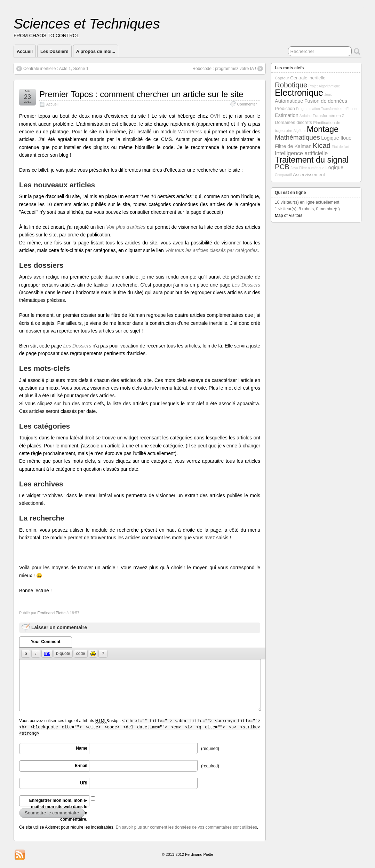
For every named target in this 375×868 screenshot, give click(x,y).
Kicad (322, 145)
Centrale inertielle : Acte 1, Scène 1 (56, 69)
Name (82, 748)
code (81, 654)
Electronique (299, 93)
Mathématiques (297, 137)
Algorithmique (329, 86)
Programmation (308, 109)
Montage (323, 129)
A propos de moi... (96, 51)
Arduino (305, 116)
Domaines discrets (293, 122)
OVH (215, 116)
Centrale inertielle (308, 78)
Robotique (291, 85)
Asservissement (309, 175)
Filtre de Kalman (293, 146)
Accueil (25, 51)
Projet (313, 86)
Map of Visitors (289, 216)
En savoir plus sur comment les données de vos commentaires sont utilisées (186, 827)
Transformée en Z (329, 116)
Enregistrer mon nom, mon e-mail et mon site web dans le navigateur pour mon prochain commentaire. (57, 802)
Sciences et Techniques (87, 24)
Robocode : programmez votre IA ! (224, 69)
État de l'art (341, 147)
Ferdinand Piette (52, 613)
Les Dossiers (54, 51)
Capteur (282, 78)
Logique (335, 167)
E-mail (81, 766)
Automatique (289, 101)
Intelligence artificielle (301, 153)
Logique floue (336, 138)
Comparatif (283, 175)
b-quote (63, 654)
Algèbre (300, 131)
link (47, 654)
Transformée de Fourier (339, 109)
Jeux (328, 95)
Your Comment (45, 642)
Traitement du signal (312, 160)
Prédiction (285, 108)
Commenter (247, 104)
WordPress (190, 132)
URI (84, 783)
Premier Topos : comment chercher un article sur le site (141, 94)
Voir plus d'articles (126, 227)
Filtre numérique (312, 168)
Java (294, 168)
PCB (282, 167)
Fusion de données (326, 101)
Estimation (287, 115)
